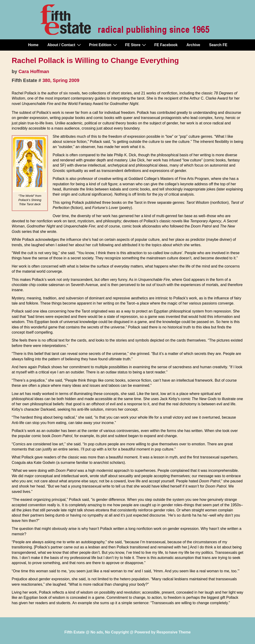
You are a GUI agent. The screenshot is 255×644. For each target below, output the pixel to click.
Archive (193, 45)
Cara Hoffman (34, 71)
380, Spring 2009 (61, 80)
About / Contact (65, 45)
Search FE (218, 45)
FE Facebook (166, 45)
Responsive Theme (174, 632)
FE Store (136, 45)
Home (33, 45)
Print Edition (104, 45)
